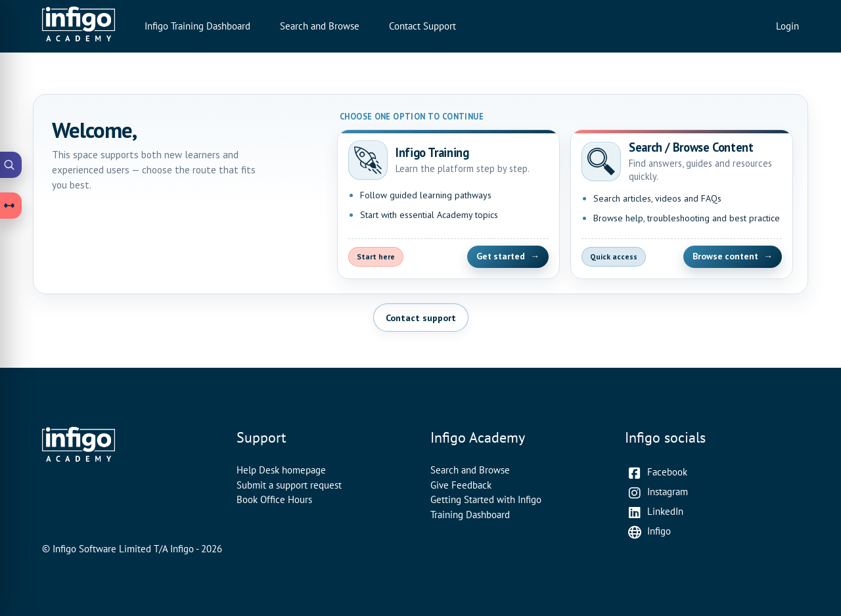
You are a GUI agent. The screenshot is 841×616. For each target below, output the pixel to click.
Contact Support (422, 26)
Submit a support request (289, 485)
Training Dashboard (470, 515)
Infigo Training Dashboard (197, 26)
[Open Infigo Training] (448, 204)
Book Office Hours (274, 499)
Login (787, 26)
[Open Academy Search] (11, 165)
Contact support (421, 318)
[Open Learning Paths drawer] (11, 206)
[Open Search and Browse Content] (682, 204)
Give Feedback (461, 485)
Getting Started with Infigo (486, 499)
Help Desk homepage (281, 470)
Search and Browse (320, 26)
